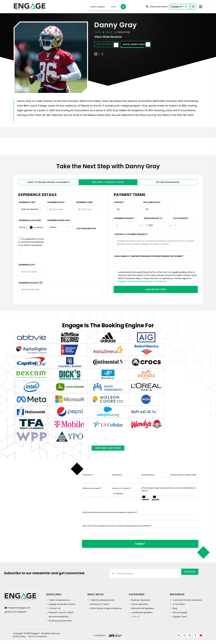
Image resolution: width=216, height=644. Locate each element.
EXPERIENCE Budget (124, 221)
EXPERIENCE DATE (56, 205)
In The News (179, 608)
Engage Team (180, 620)
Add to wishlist (110, 46)
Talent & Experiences (59, 604)
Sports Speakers (140, 608)
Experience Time (84, 205)
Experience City (27, 268)
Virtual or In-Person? (122, 494)
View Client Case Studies (108, 452)
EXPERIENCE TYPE (27, 205)
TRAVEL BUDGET (152, 221)
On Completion (151, 205)
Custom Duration (86, 231)
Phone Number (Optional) (183, 481)
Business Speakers (141, 604)
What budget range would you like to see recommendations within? (169, 495)
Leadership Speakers (142, 616)
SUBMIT (103, 548)
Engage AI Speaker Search (62, 608)
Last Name (117, 481)
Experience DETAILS (29, 286)
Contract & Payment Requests (131, 237)
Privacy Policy (19, 640)
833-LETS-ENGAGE (17, 616)
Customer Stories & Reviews (187, 604)
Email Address (148, 481)
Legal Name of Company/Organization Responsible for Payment (149, 259)
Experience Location (30, 223)
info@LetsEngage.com (19, 612)
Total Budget (180, 221)
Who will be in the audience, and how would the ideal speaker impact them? (117, 532)
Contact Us (55, 612)
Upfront (119, 205)
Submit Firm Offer (156, 293)
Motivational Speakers (143, 612)
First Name (88, 481)
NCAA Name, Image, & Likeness (106, 612)
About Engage (180, 616)
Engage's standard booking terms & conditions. (142, 284)
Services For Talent (100, 608)
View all (135, 620)
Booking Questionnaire (60, 624)
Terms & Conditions (38, 640)
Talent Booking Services (102, 604)
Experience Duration (58, 223)
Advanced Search (157, 7)
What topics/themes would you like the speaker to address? (110, 518)
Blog (175, 612)
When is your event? (92, 494)
